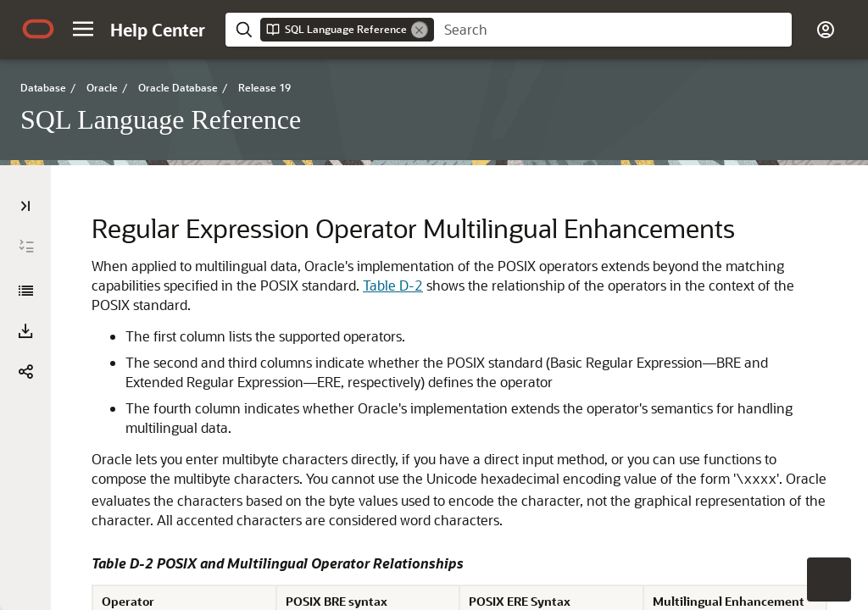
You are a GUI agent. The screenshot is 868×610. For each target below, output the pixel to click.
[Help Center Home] (158, 30)
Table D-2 (393, 285)
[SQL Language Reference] (25, 291)
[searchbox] (613, 30)
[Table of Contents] (25, 206)
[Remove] (420, 30)
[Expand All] (26, 247)
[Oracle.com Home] (38, 29)
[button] (83, 29)
